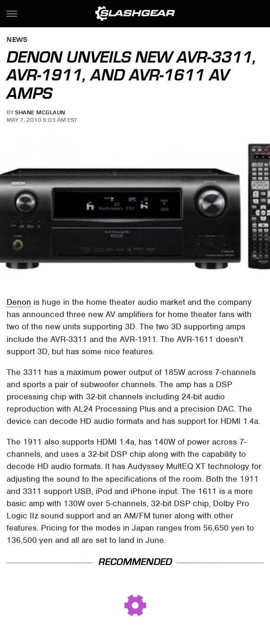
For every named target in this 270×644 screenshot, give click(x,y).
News (17, 40)
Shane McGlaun (40, 112)
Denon (19, 302)
